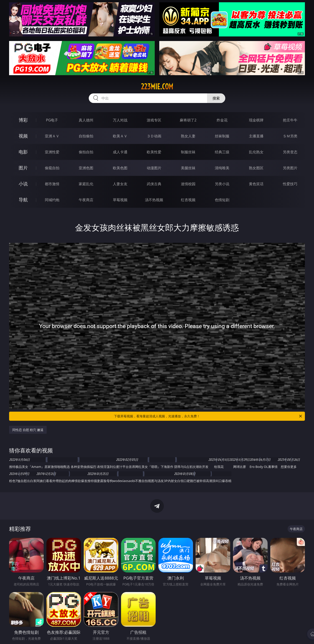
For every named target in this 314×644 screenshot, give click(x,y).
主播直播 (256, 136)
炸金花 (222, 120)
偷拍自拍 (86, 152)
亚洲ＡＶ (52, 136)
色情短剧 (222, 200)
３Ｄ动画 (154, 136)
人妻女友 (120, 184)
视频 (23, 136)
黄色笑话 (256, 184)
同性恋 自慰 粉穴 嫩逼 (28, 430)
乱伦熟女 (256, 152)
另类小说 (222, 184)
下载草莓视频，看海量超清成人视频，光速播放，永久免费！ (208, 416)
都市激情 (52, 184)
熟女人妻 (188, 136)
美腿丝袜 (188, 168)
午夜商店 (86, 200)
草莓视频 (120, 200)
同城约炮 (52, 200)
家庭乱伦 (86, 184)
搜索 (216, 98)
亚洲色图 (86, 168)
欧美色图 (120, 168)
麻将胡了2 (188, 120)
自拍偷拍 (86, 136)
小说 (23, 184)
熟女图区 (256, 168)
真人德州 (86, 120)
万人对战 (120, 120)
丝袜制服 (222, 136)
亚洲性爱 (52, 152)
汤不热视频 (154, 200)
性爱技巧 (290, 184)
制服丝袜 (188, 152)
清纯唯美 (222, 168)
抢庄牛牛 (290, 120)
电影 (23, 152)
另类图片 (290, 168)
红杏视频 (188, 200)
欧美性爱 (154, 152)
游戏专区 (154, 120)
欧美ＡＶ (120, 136)
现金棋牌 (256, 120)
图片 (23, 168)
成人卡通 (120, 152)
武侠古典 (154, 184)
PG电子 (52, 120)
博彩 (23, 120)
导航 (23, 200)
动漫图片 (154, 168)
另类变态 (290, 152)
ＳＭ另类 (290, 136)
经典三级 (222, 152)
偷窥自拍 (52, 168)
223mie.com (157, 87)
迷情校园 (188, 184)
